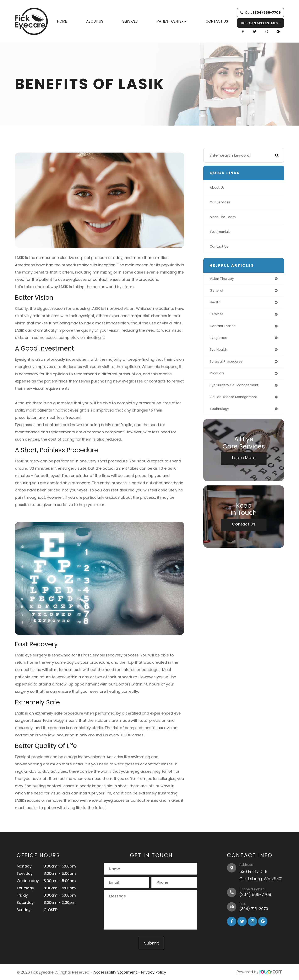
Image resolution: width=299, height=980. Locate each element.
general (217, 291)
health (216, 303)
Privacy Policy (154, 972)
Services (130, 21)
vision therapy (223, 279)
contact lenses (224, 328)
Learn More (244, 463)
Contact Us (217, 21)
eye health (219, 352)
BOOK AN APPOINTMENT (260, 23)
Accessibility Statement (115, 972)
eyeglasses (220, 340)
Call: (260, 13)
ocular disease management (237, 401)
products (218, 377)
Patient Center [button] (172, 21)
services (218, 316)
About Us (95, 21)
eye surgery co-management (237, 389)
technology (221, 414)
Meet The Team (224, 217)
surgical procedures (228, 365)
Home (62, 21)
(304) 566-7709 (255, 894)
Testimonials (222, 232)
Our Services (221, 202)
